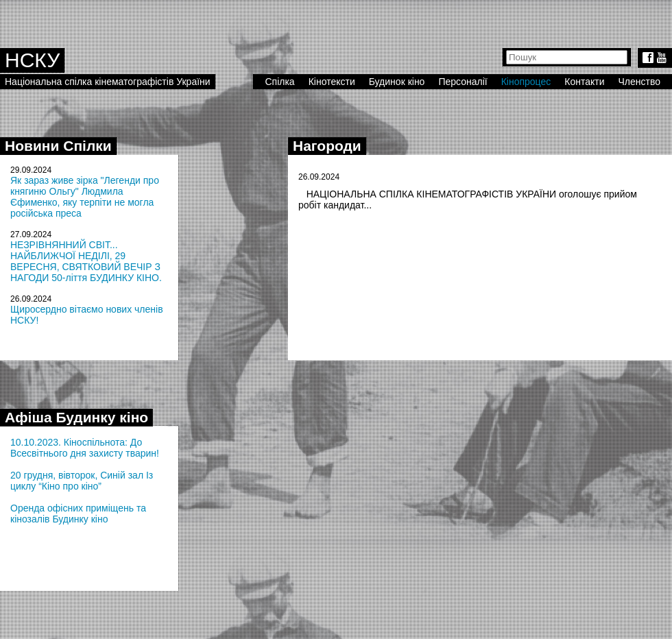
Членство (640, 82)
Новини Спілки (58, 146)
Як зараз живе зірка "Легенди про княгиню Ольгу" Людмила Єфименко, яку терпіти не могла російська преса (85, 197)
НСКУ (32, 60)
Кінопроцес (526, 82)
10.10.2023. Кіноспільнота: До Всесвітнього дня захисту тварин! (85, 448)
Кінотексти (332, 82)
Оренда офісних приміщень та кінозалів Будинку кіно (78, 514)
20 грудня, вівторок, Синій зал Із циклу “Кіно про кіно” (82, 481)
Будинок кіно (397, 82)
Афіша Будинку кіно (76, 417)
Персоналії (463, 82)
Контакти (584, 82)
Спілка (279, 82)
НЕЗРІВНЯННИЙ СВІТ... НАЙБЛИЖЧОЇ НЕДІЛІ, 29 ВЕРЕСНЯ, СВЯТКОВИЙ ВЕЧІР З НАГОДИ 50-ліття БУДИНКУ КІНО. (86, 261)
